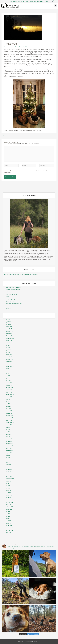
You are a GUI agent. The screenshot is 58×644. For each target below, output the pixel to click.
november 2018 (10, 530)
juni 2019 (8, 514)
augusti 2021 (9, 453)
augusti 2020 (9, 481)
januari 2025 (9, 357)
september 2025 (10, 338)
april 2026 (8, 322)
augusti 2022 (9, 425)
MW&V (39, 642)
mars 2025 (8, 352)
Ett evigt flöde (9, 308)
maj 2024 (8, 376)
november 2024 (10, 362)
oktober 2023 (9, 392)
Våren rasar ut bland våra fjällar (13, 287)
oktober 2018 (9, 533)
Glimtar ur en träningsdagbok (13, 290)
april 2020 (8, 490)
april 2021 (8, 462)
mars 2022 (8, 437)
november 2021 (9, 446)
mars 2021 (8, 465)
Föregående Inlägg (7, 136)
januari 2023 (9, 413)
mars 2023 (8, 409)
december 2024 (10, 359)
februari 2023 (9, 411)
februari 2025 (9, 355)
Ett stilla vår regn (10, 301)
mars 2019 (8, 521)
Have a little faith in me (11, 294)
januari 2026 (9, 329)
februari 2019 (9, 523)
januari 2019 (9, 526)
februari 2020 (9, 495)
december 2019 (9, 500)
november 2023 (10, 390)
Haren (7, 306)
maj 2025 (8, 348)
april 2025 (8, 350)
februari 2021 (9, 467)
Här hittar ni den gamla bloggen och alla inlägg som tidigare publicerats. (21, 275)
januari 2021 (9, 469)
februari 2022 (9, 439)
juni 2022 (8, 430)
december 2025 (10, 331)
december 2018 (9, 528)
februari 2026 (9, 327)
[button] (56, 5)
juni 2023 (8, 401)
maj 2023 (8, 404)
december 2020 (10, 472)
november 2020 (10, 474)
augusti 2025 (9, 341)
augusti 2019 (9, 509)
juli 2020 (8, 483)
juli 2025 (8, 343)
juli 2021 (8, 455)
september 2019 (10, 507)
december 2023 (10, 387)
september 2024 (10, 366)
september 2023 (10, 394)
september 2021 (10, 451)
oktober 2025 (9, 336)
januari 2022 (9, 441)
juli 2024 (8, 371)
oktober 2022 (9, 420)
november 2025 (10, 334)
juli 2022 (8, 427)
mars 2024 (8, 380)
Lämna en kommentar (9, 47)
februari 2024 (9, 383)
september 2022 (10, 423)
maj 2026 (8, 320)
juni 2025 (8, 345)
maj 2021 (8, 460)
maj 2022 (8, 432)
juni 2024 (8, 373)
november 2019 (10, 502)
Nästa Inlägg (53, 136)
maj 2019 (8, 516)
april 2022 (8, 434)
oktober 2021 (9, 448)
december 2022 (10, 416)
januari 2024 (9, 385)
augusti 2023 (9, 397)
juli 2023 (8, 399)
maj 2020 (8, 488)
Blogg (17, 47)
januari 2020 (9, 497)
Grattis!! (8, 297)
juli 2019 (8, 512)
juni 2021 (8, 458)
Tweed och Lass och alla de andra (14, 304)
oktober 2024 (9, 364)
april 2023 (8, 406)
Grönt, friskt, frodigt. (11, 299)
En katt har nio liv (10, 292)
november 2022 (10, 418)
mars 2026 (8, 324)
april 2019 (8, 519)
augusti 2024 (9, 369)
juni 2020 (8, 486)
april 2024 (8, 378)
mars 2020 (8, 493)
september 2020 (10, 479)
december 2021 (9, 444)
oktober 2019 (9, 505)
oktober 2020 (9, 476)
